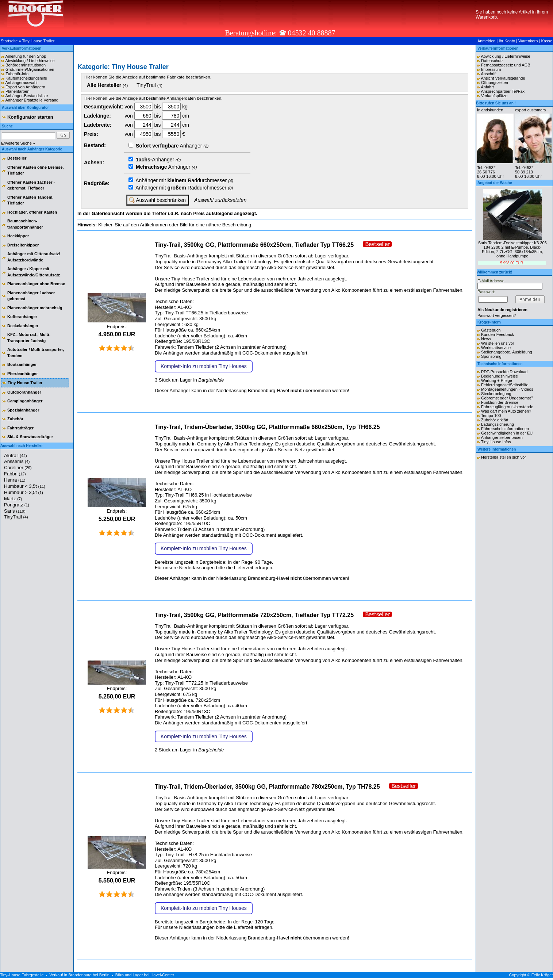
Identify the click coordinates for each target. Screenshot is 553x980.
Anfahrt (487, 87)
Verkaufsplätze (494, 96)
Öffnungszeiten (495, 83)
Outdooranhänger (24, 392)
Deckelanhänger (23, 326)
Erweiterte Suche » (18, 143)
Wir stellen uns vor (498, 343)
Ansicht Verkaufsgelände (503, 78)
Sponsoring (491, 356)
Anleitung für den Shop (26, 56)
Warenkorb (528, 41)
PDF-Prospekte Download (504, 372)
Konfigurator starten (30, 117)
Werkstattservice (496, 348)
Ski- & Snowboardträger (30, 437)
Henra (15, 480)
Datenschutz (492, 61)
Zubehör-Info (17, 74)
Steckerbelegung (496, 394)
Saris (15, 511)
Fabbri (15, 474)
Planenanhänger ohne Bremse (36, 284)
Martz (13, 499)
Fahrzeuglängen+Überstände (507, 407)
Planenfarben (17, 91)
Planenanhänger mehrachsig (35, 308)
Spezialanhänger (23, 410)
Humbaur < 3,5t (25, 486)
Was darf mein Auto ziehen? (506, 411)
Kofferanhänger (22, 317)
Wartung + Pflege (497, 380)
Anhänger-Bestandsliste (26, 96)
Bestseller (17, 158)
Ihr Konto (507, 41)
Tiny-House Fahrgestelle (22, 975)
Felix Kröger (542, 975)
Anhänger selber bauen (502, 437)
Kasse (547, 41)
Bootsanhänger (22, 364)
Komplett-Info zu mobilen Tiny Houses (204, 366)
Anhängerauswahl (21, 83)
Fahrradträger (20, 428)
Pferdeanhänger (23, 374)
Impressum (491, 69)
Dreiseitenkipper (23, 245)
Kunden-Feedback (498, 334)
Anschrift (489, 74)
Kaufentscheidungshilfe (26, 78)
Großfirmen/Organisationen (30, 69)
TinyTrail (16, 517)
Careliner (18, 468)
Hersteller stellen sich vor (504, 457)
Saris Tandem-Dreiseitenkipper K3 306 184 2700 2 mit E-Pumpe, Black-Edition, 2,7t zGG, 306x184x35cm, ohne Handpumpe (512, 249)
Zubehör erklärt (495, 420)
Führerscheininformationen (505, 429)
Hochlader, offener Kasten (32, 212)
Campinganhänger (25, 401)
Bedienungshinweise (500, 376)
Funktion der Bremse (500, 402)
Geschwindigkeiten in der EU (507, 433)
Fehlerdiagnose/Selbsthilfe (505, 385)
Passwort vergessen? (497, 315)
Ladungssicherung (498, 424)
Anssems (17, 461)
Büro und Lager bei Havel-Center (145, 975)
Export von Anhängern (25, 87)
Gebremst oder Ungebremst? (507, 398)
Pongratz (17, 505)
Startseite (9, 41)
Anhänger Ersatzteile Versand (32, 100)
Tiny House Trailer (39, 41)
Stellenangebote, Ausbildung (506, 352)
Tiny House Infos (496, 442)
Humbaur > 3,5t (24, 492)
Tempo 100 (491, 416)
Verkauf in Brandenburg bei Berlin (79, 975)
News (486, 339)
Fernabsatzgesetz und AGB (506, 65)
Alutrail (16, 455)
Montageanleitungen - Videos (507, 389)
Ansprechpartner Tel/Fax (503, 91)
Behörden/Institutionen (26, 65)
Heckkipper (18, 236)
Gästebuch (491, 330)
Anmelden (487, 41)
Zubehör (15, 419)
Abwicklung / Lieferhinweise (30, 61)
